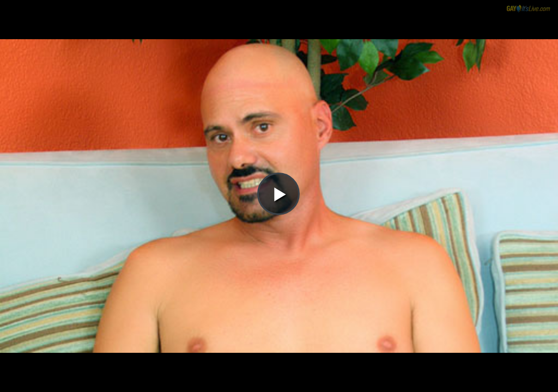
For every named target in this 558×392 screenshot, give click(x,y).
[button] (278, 39)
